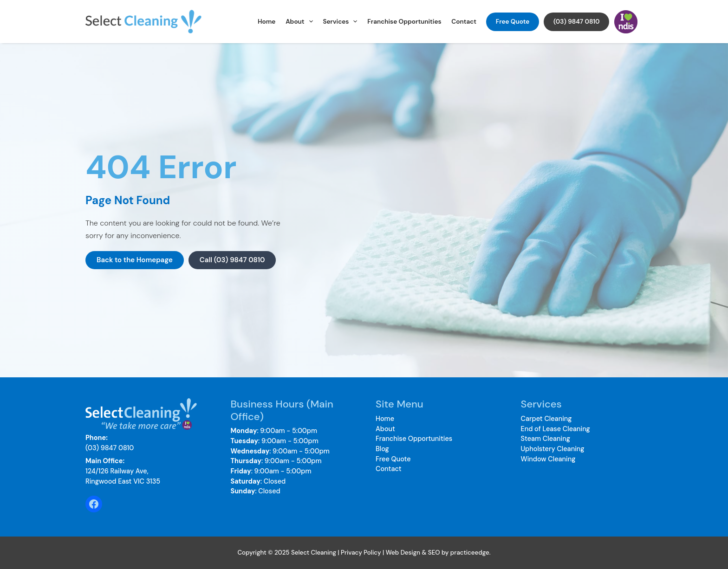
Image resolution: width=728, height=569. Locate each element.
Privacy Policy (361, 553)
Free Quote (513, 22)
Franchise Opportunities (404, 22)
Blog (382, 449)
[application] (309, 22)
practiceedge (470, 553)
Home (266, 22)
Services (340, 22)
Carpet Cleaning (546, 419)
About (299, 22)
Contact (464, 22)
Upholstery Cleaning (553, 449)
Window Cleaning (548, 459)
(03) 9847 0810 (576, 22)
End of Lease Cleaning (556, 429)
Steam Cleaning (546, 439)
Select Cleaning (211, 22)
